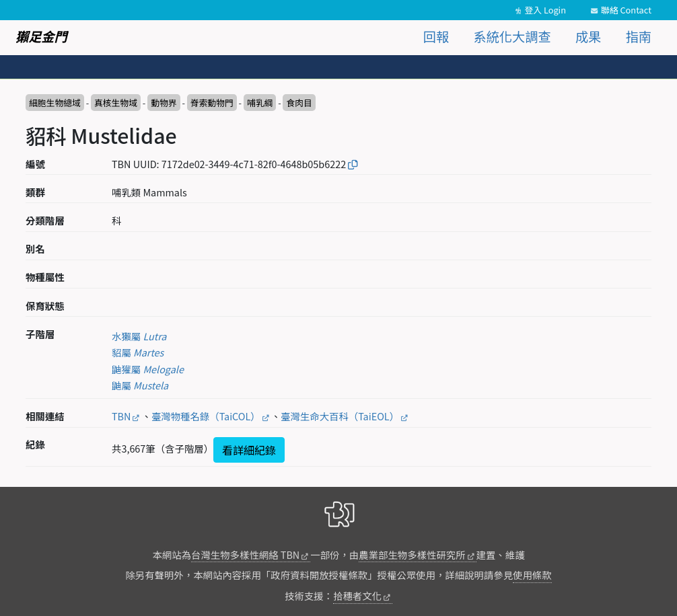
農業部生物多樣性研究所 (412, 554)
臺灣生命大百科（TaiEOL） (340, 416)
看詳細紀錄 (249, 450)
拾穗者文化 (357, 595)
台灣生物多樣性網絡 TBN (245, 554)
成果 (588, 36)
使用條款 (532, 575)
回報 (436, 36)
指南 (639, 36)
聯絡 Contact (626, 10)
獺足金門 (41, 36)
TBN (121, 416)
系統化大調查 (512, 36)
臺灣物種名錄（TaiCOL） (206, 416)
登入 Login (545, 10)
